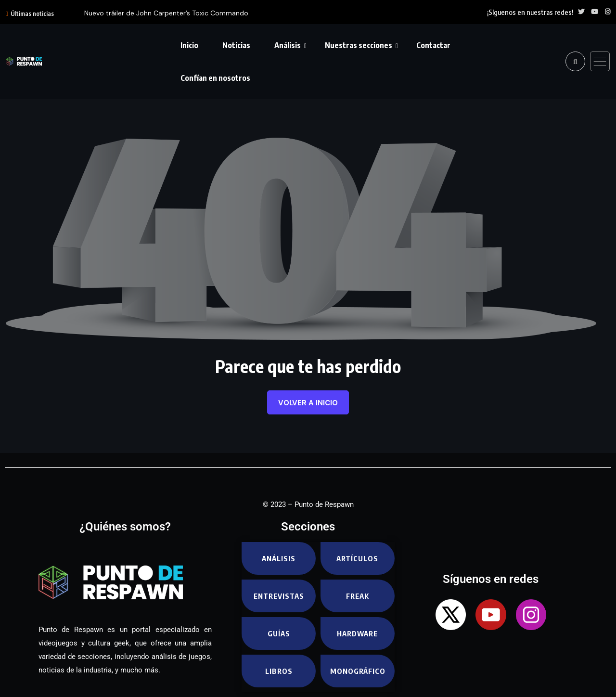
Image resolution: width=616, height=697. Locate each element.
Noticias (236, 45)
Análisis (288, 45)
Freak (358, 596)
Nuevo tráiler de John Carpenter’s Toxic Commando (166, 13)
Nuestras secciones (359, 45)
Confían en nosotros (215, 78)
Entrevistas (279, 596)
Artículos (357, 558)
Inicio (189, 45)
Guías (279, 633)
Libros (279, 671)
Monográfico (358, 671)
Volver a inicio (308, 403)
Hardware (357, 633)
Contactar (433, 45)
